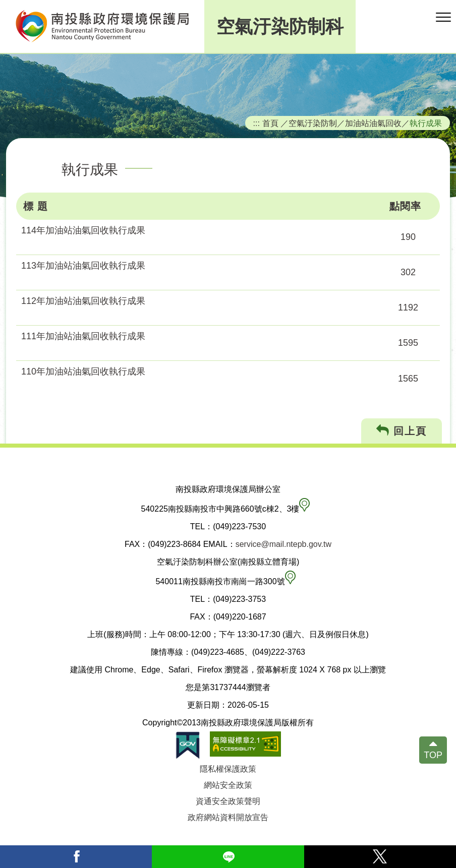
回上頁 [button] (402, 431)
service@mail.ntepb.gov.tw (283, 544)
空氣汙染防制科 (280, 26)
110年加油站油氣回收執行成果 (83, 371)
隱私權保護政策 (228, 769)
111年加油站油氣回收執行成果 (83, 336)
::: (257, 123)
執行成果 (426, 123)
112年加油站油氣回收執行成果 (83, 301)
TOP (433, 755)
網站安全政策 (228, 785)
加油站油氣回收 (373, 123)
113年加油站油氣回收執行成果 (83, 266)
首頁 (270, 123)
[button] (443, 18)
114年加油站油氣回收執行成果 (83, 230)
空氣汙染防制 (313, 123)
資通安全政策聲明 (228, 801)
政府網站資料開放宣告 (228, 817)
